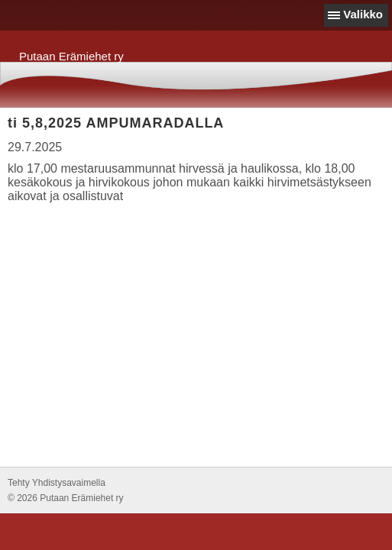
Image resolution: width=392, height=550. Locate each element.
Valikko (363, 14)
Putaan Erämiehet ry (71, 56)
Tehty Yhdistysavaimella (57, 483)
